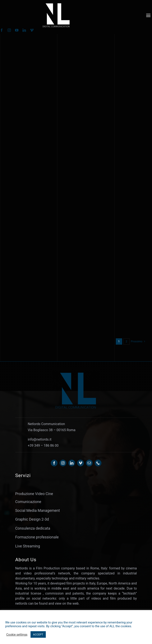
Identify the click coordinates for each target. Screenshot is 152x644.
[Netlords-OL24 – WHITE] (56, 4)
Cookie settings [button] (17, 635)
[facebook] (54, 463)
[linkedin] (24, 30)
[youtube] (17, 30)
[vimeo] (32, 30)
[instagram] (9, 30)
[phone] (98, 463)
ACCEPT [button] (38, 634)
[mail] (89, 463)
